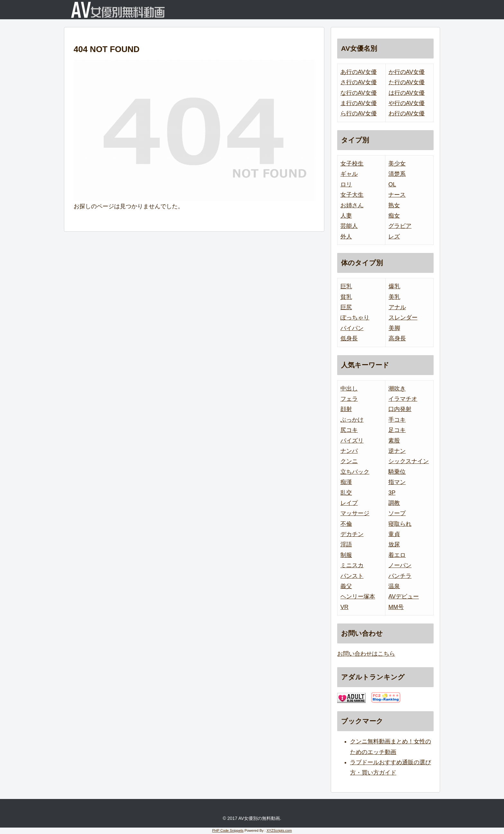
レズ (394, 237)
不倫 (346, 524)
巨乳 (346, 286)
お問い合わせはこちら (366, 654)
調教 (394, 503)
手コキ (397, 420)
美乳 (394, 297)
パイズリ (352, 441)
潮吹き (397, 389)
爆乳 (394, 286)
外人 (346, 237)
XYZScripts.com (279, 830)
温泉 (394, 586)
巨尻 (346, 307)
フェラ (349, 399)
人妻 (346, 216)
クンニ (349, 461)
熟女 (394, 205)
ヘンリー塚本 (358, 596)
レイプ (349, 503)
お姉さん (352, 205)
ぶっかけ (352, 420)
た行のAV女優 (407, 82)
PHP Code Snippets (228, 830)
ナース (397, 195)
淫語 (346, 544)
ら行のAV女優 (359, 113)
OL (392, 184)
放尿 (394, 544)
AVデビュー (404, 596)
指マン (397, 482)
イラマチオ (403, 399)
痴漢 (346, 482)
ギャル (349, 174)
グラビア (400, 226)
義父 (346, 586)
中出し (349, 389)
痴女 (394, 216)
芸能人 (349, 226)
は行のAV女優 (407, 93)
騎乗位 (397, 472)
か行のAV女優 (407, 72)
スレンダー (403, 318)
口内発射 (400, 409)
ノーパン (400, 565)
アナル (397, 307)
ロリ (346, 184)
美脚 (394, 328)
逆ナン (397, 451)
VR (344, 607)
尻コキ (349, 430)
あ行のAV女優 (359, 72)
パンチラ (400, 576)
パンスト (352, 576)
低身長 (349, 338)
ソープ (397, 513)
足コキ (397, 430)
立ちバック (355, 472)
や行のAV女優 (407, 103)
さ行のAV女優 (359, 82)
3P (392, 493)
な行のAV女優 (359, 93)
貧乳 (346, 297)
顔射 (346, 409)
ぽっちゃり (355, 318)
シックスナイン (409, 461)
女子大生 (352, 195)
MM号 (396, 607)
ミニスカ (352, 565)
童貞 (394, 534)
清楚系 (397, 174)
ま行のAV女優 (359, 103)
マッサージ (355, 513)
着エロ (397, 555)
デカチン (352, 534)
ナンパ (349, 451)
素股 (394, 441)
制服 (346, 555)
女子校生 (352, 164)
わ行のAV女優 (407, 113)
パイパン (352, 328)
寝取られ (400, 524)
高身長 (397, 338)
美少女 (397, 164)
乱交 (346, 493)
